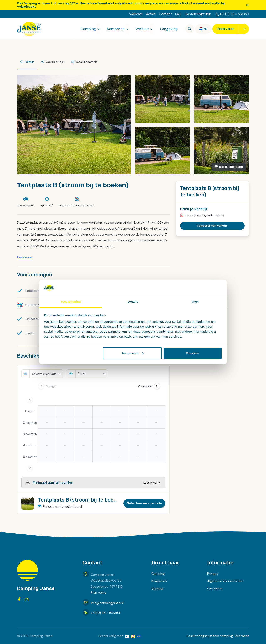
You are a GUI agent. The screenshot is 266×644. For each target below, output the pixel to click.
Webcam (136, 14)
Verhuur (142, 29)
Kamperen (116, 29)
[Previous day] (41, 386)
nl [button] (205, 29)
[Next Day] (157, 386)
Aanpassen (133, 353)
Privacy (213, 574)
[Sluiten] (247, 5)
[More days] (30, 468)
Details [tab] (133, 301)
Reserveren (226, 29)
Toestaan (193, 353)
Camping (88, 29)
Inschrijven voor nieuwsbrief (228, 596)
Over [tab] (195, 301)
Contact (165, 14)
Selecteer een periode (144, 503)
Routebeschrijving (221, 604)
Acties (151, 14)
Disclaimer (215, 589)
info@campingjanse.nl (107, 603)
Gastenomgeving (198, 14)
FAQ (178, 14)
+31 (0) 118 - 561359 (234, 14)
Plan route (99, 592)
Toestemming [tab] (71, 301)
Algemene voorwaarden (225, 581)
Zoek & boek (161, 604)
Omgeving (169, 29)
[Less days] (30, 400)
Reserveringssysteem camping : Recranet (218, 636)
